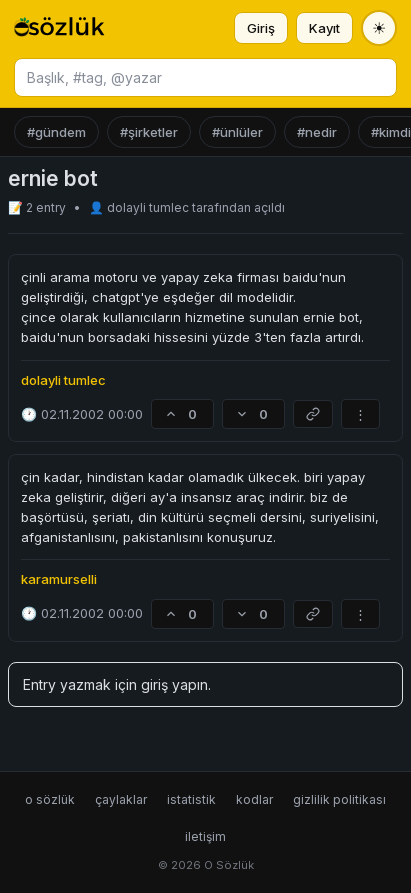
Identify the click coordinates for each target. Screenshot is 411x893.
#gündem (56, 132)
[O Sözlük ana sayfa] (59, 28)
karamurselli (59, 579)
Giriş (261, 28)
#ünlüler (237, 132)
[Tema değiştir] (379, 28)
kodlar (254, 799)
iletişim (205, 836)
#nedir (317, 132)
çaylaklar (121, 799)
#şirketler (149, 132)
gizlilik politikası (339, 799)
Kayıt (324, 28)
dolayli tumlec (149, 207)
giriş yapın (174, 684)
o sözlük (50, 799)
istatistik (191, 799)
